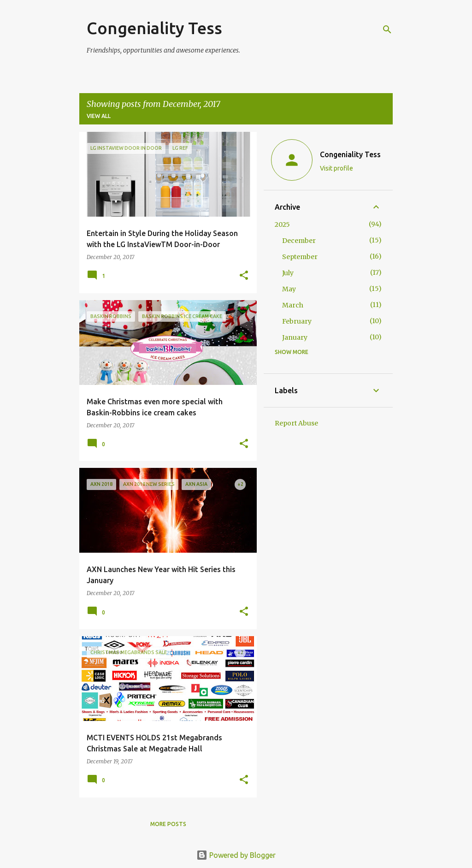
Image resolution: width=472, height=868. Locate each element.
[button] (244, 276)
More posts (168, 824)
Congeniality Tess (154, 28)
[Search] (387, 30)
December (299, 241)
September (300, 257)
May (289, 289)
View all (99, 116)
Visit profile (336, 168)
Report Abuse (296, 423)
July (288, 273)
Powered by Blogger (236, 855)
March (293, 305)
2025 (282, 224)
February (297, 321)
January (295, 337)
